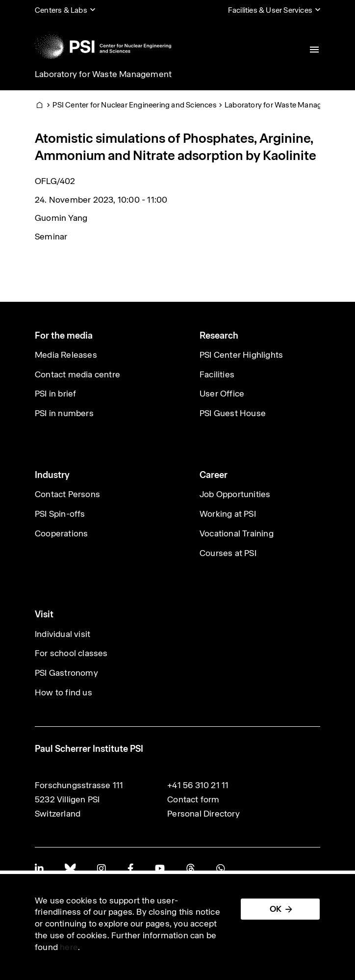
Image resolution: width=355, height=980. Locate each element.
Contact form (193, 799)
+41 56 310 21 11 (198, 785)
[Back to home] (103, 47)
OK (276, 909)
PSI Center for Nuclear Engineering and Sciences (134, 105)
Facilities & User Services (270, 10)
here (69, 947)
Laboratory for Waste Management (103, 74)
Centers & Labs (61, 10)
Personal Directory (203, 814)
